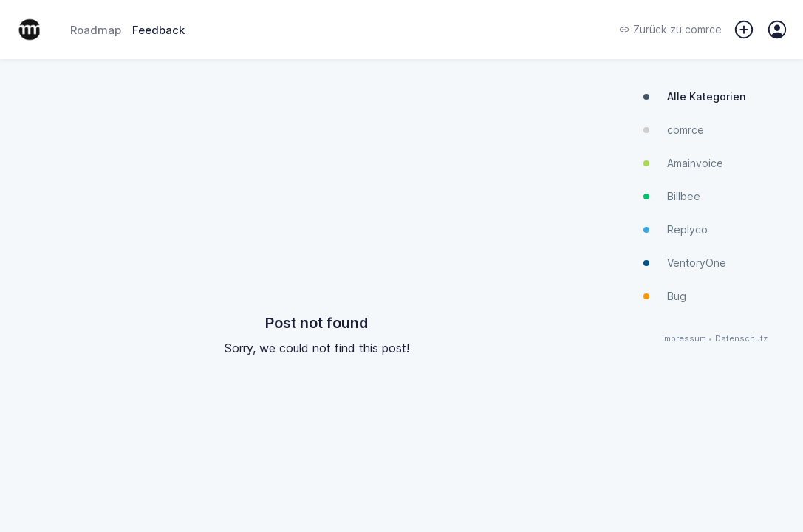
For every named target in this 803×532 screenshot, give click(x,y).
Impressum (684, 339)
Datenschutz (741, 339)
